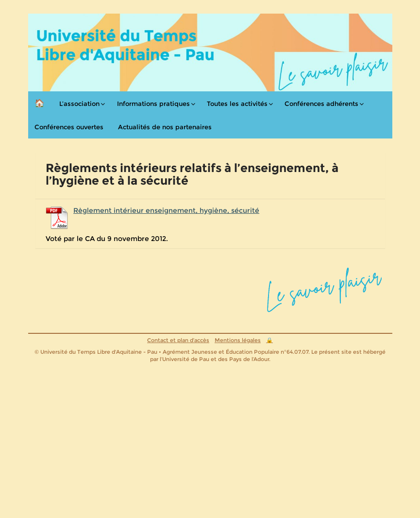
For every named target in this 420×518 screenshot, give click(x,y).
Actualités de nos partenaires (165, 127)
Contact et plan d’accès (178, 340)
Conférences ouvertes (69, 127)
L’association (79, 104)
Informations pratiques (153, 104)
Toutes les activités (237, 104)
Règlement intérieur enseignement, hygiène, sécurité (166, 210)
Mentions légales (238, 340)
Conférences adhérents (321, 104)
